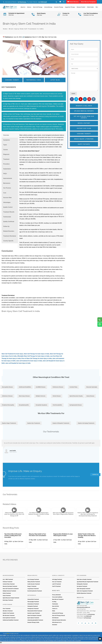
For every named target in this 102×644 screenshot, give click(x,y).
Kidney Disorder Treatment (34, 582)
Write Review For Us (57, 622)
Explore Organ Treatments (9, 423)
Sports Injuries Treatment (33, 618)
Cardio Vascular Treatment (34, 584)
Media (54, 611)
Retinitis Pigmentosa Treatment (84, 593)
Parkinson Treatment (8, 582)
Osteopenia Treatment (33, 606)
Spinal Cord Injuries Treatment (34, 616)
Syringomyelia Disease (76, 405)
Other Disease (7, 605)
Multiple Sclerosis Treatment (9, 591)
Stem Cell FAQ (55, 606)
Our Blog (54, 602)
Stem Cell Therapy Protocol (59, 616)
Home (5, 29)
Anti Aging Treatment (57, 580)
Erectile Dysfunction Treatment (35, 591)
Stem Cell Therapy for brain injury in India (37, 354)
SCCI (8, 634)
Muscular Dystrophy (92, 387)
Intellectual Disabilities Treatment (11, 620)
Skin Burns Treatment (8, 611)
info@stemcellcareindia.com (83, 607)
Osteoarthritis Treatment (33, 599)
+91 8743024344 (22, 2)
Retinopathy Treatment (82, 584)
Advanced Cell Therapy (58, 613)
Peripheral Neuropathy (8, 405)
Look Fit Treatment (57, 584)
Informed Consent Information (59, 620)
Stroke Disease (57, 396)
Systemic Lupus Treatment (34, 613)
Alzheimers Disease (7, 396)
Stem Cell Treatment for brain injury (12, 354)
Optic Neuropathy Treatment (84, 589)
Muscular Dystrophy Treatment (10, 587)
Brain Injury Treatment (8, 600)
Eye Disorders (82, 576)
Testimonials (55, 604)
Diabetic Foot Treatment (8, 613)
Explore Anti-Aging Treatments (86, 423)
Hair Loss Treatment (57, 582)
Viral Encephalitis (57, 405)
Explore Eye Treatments (34, 423)
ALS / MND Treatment (8, 580)
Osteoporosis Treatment (33, 609)
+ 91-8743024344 (91, 614)
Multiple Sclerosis (41, 396)
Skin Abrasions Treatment (9, 616)
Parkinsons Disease (58, 387)
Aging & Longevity (58, 576)
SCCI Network (55, 618)
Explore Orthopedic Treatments (61, 423)
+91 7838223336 (43, 2)
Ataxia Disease (90, 396)
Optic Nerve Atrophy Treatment (84, 580)
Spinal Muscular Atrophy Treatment (11, 598)
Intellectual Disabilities (25, 387)
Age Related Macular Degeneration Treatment (88, 582)
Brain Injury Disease (24, 396)
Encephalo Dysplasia (41, 405)
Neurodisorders (8, 576)
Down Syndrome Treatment (9, 618)
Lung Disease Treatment (33, 589)
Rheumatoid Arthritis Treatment (35, 611)
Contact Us (55, 609)
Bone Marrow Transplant (58, 599)
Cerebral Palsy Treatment (9, 584)
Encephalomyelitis (24, 405)
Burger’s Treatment (32, 587)
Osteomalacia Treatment (33, 604)
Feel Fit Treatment (56, 587)
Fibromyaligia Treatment (33, 602)
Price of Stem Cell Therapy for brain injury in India (37, 359)
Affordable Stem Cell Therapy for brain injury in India (33, 356)
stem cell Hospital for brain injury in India (18, 363)
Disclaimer (55, 625)
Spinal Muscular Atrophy (76, 396)
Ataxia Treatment (7, 596)
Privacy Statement (56, 595)
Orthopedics (32, 595)
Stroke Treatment (7, 593)
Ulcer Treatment (7, 609)
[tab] (10, 135)
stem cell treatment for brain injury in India (29, 361)
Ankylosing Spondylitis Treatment (35, 620)
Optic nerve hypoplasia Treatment (85, 591)
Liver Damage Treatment (33, 580)
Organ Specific (32, 576)
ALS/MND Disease (41, 387)
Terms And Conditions (57, 597)
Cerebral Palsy (73, 387)
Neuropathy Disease (7, 387)
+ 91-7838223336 (88, 616)
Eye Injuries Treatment (82, 587)
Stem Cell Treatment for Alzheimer (11, 589)
